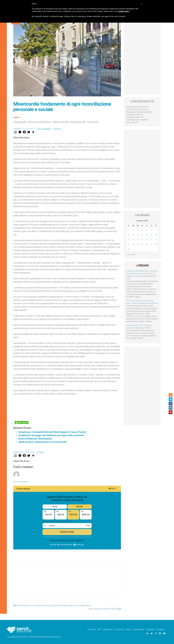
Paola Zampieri (44, 129)
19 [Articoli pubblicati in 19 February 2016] (147, 240)
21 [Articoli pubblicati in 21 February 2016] (156, 240)
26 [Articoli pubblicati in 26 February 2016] (147, 244)
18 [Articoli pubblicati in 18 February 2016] (142, 240)
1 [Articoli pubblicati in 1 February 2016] (129, 230)
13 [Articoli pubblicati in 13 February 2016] (151, 235)
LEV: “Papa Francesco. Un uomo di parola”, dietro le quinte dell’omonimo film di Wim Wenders (142, 303)
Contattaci (160, 629)
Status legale (139, 629)
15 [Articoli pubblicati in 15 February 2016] (129, 240)
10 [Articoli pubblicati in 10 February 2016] (138, 235)
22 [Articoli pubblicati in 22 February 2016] (129, 244)
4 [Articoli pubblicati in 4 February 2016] (142, 230)
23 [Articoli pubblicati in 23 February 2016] (133, 244)
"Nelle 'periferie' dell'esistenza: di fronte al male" (43, 442)
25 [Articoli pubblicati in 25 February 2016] (142, 244)
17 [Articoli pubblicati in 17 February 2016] (138, 240)
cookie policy (124, 11)
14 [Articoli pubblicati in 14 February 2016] (156, 235)
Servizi (128, 629)
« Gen (128, 255)
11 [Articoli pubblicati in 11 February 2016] (142, 235)
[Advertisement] (67, 581)
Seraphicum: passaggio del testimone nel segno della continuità (51, 435)
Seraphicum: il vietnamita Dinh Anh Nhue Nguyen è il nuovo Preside (52, 432)
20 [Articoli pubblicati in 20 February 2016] (151, 240)
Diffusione (107, 629)
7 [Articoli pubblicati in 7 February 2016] (156, 230)
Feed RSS (143, 266)
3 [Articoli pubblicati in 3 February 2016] (138, 230)
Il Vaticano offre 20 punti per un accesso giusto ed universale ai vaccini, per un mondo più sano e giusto (142, 274)
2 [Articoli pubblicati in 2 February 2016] (133, 230)
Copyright (150, 629)
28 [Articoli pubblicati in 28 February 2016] (156, 244)
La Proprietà (119, 629)
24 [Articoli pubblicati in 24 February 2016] (138, 244)
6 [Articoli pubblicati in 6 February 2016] (151, 230)
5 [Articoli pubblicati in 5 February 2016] (147, 230)
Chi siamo (92, 629)
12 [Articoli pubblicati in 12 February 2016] (147, 235)
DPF (100, 629)
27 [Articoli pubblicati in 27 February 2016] (151, 244)
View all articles (21, 482)
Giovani (57, 129)
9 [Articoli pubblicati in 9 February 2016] (133, 235)
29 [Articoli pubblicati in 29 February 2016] (129, 249)
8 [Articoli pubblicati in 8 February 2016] (129, 235)
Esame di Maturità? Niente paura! (35, 439)
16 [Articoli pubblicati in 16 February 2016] (133, 240)
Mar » (134, 255)
